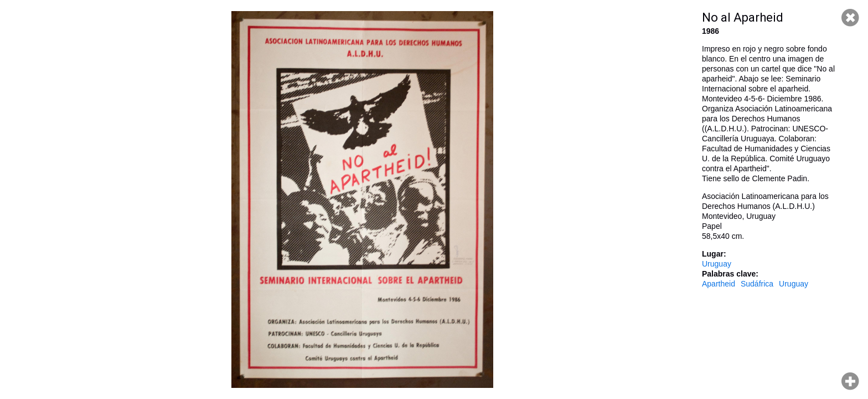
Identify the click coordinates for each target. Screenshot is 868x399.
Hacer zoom (850, 381)
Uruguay (717, 264)
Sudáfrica (757, 284)
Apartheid (719, 284)
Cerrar (850, 18)
